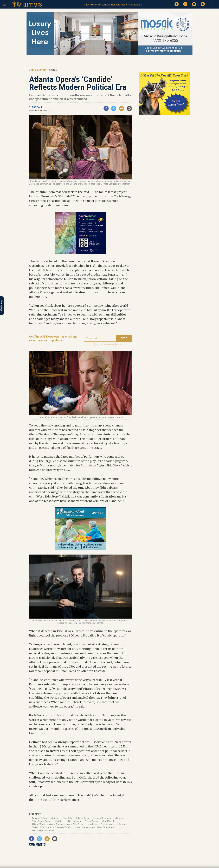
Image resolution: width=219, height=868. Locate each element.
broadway (92, 824)
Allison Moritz (38, 824)
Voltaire (59, 821)
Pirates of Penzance (41, 827)
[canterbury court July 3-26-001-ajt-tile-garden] (80, 549)
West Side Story (75, 824)
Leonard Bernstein (102, 818)
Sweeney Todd (62, 827)
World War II (108, 821)
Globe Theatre (56, 824)
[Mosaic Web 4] (109, 54)
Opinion (55, 818)
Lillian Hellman (74, 821)
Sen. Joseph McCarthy (43, 830)
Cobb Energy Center (41, 821)
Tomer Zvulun (91, 821)
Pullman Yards (108, 824)
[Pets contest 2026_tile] (164, 114)
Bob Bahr (37, 107)
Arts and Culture (40, 818)
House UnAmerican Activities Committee (94, 827)
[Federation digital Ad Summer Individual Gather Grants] (80, 253)
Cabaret (122, 824)
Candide (119, 818)
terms (120, 344)
